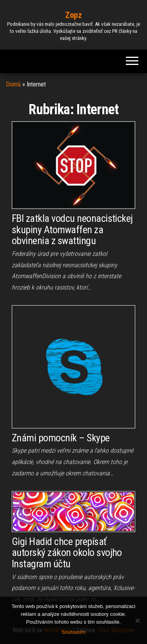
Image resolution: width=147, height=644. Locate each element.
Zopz (73, 15)
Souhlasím (73, 632)
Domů (13, 84)
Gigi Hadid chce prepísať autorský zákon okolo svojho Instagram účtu (67, 553)
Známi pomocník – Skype (61, 438)
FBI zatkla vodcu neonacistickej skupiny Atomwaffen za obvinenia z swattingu (72, 229)
